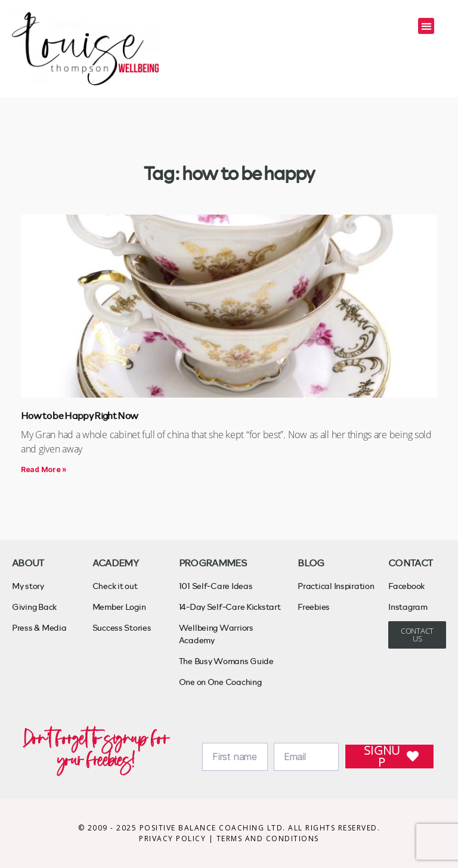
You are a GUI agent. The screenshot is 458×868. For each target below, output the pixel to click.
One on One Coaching (220, 682)
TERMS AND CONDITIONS (268, 838)
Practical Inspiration (336, 586)
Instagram (408, 607)
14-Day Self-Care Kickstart (230, 607)
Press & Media (39, 627)
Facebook (406, 586)
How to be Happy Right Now (79, 415)
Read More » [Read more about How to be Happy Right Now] (44, 469)
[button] (426, 26)
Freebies (314, 607)
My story (28, 586)
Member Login (119, 607)
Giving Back (34, 607)
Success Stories (122, 627)
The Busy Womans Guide (226, 661)
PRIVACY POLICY (174, 838)
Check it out (115, 586)
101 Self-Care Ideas (216, 586)
